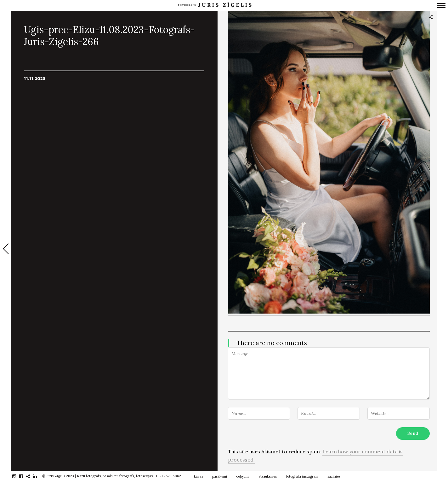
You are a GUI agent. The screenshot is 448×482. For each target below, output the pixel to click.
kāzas (198, 476)
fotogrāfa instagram (302, 476)
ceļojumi (243, 476)
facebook (24, 476)
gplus (31, 476)
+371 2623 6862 (168, 476)
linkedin (38, 476)
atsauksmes (268, 476)
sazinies (334, 476)
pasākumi (220, 476)
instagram (17, 476)
